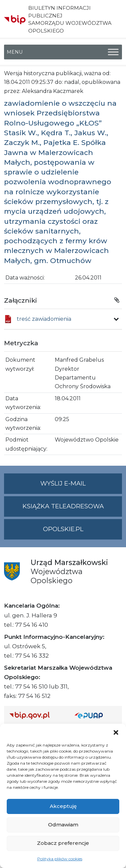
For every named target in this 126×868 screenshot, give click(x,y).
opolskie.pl (63, 529)
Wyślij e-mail (81, 486)
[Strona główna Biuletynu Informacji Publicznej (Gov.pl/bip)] (37, 715)
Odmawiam (63, 825)
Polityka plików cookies (60, 859)
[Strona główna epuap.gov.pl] (96, 715)
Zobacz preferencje (63, 843)
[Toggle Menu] (113, 52)
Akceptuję (63, 806)
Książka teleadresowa (63, 506)
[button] (116, 732)
